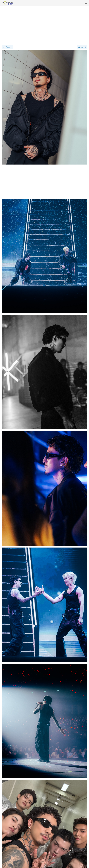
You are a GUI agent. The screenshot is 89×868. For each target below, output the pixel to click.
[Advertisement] (44, 24)
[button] (86, 3)
